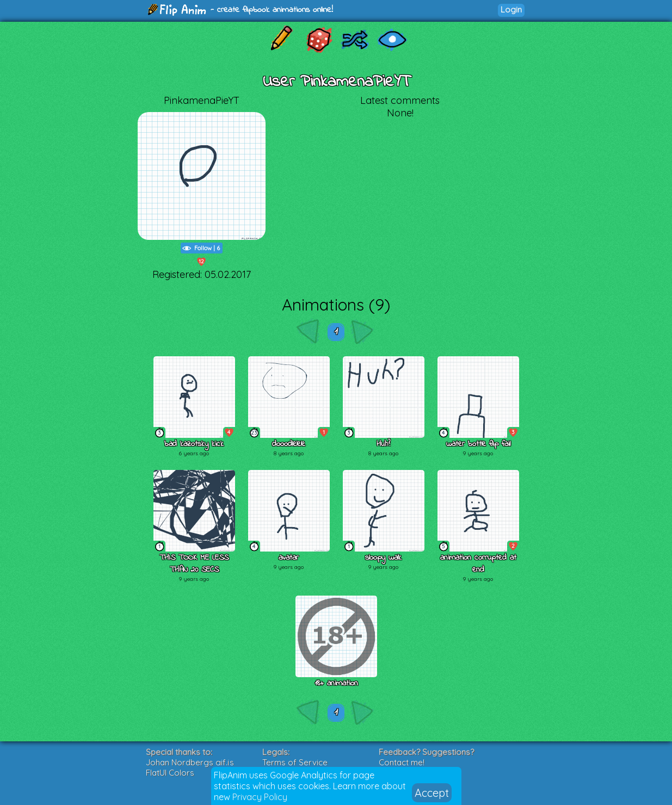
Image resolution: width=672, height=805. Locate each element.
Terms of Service (295, 762)
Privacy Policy (260, 797)
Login (511, 10)
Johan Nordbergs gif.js (190, 762)
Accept (432, 793)
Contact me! (402, 762)
